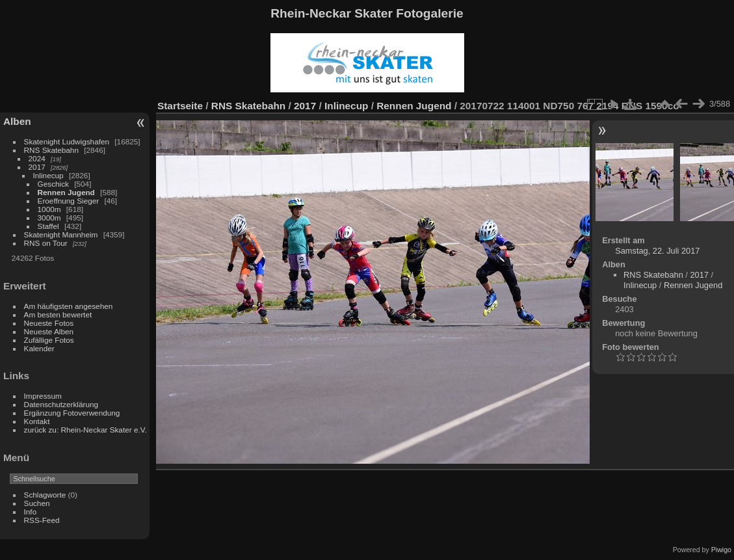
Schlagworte (45, 495)
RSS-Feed (42, 520)
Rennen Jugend (66, 192)
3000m (49, 218)
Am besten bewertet (58, 314)
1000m (49, 209)
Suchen (37, 503)
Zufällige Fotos (49, 340)
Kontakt (37, 421)
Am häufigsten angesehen (69, 306)
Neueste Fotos (49, 323)
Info (31, 512)
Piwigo (721, 550)
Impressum (43, 396)
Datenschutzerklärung (61, 404)
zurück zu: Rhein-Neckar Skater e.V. (85, 430)
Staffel (48, 226)
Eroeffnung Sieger (69, 201)
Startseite (180, 106)
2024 (37, 158)
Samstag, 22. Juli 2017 (657, 251)
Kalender (39, 348)
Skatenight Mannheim (61, 234)
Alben (17, 121)
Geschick (53, 184)
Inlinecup (48, 175)
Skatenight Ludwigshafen (67, 141)
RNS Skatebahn (51, 150)
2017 (37, 167)
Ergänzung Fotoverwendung (72, 413)
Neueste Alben (49, 331)
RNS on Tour (46, 243)
